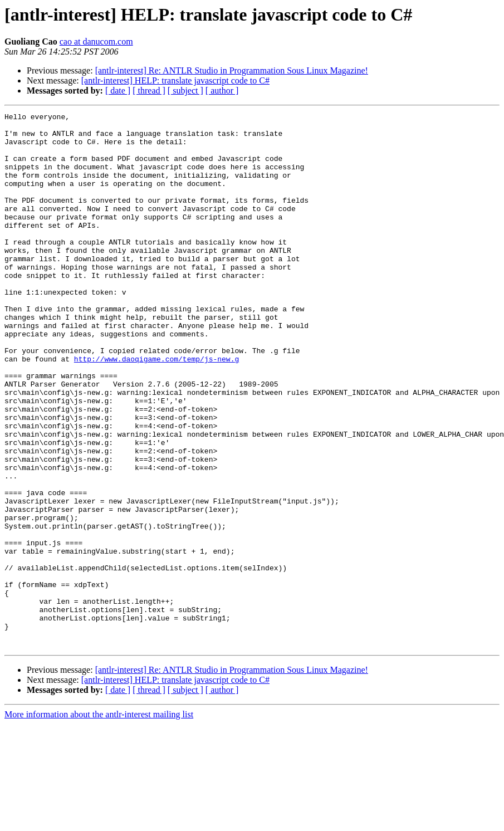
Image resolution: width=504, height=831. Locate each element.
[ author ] (222, 91)
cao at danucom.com (96, 41)
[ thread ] (149, 91)
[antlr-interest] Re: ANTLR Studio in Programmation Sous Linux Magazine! (232, 70)
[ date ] (118, 91)
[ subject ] (185, 91)
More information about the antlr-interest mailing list (99, 821)
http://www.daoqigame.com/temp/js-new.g (156, 409)
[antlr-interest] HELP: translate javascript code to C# (175, 80)
